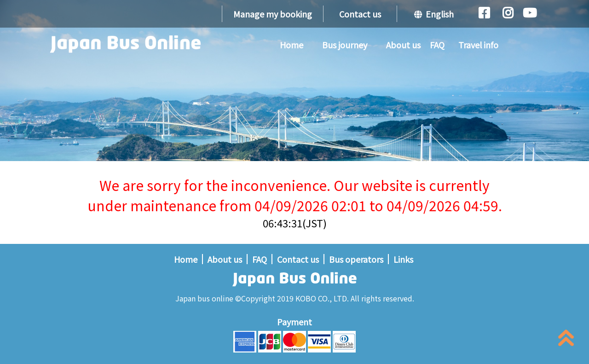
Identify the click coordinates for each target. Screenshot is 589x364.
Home (292, 45)
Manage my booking (273, 14)
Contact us (360, 14)
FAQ (437, 45)
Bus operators (356, 259)
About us (403, 45)
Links (403, 259)
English (434, 14)
